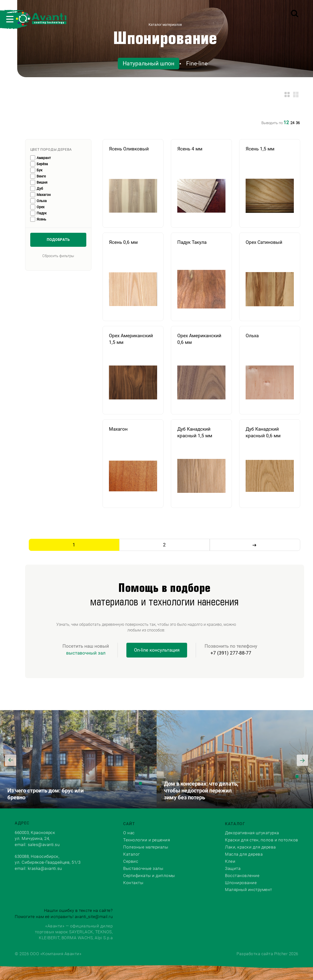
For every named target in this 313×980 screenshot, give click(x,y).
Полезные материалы (146, 847)
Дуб (40, 189)
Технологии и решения (147, 840)
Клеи (230, 861)
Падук (42, 213)
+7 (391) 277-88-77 (231, 653)
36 (298, 123)
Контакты (133, 883)
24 (292, 123)
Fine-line (197, 64)
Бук (40, 170)
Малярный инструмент (249, 890)
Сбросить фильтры (58, 256)
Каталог (132, 854)
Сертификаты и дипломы (149, 876)
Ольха (42, 201)
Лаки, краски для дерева (250, 847)
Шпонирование (165, 39)
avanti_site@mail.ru (94, 917)
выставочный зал (86, 653)
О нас (129, 833)
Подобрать (58, 240)
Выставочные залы (143, 868)
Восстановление (242, 876)
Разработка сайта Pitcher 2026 (267, 954)
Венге (41, 176)
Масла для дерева (244, 854)
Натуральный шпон (149, 64)
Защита (233, 868)
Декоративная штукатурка (252, 833)
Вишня (42, 182)
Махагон (44, 195)
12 (286, 123)
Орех (41, 207)
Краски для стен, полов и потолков (262, 840)
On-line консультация (157, 650)
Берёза (42, 164)
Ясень (41, 219)
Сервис (131, 861)
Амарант (44, 158)
